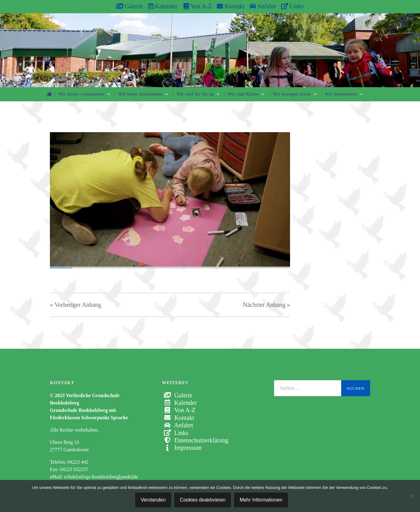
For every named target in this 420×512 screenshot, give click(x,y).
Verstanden (153, 500)
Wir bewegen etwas (292, 94)
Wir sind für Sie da (195, 94)
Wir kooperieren (341, 94)
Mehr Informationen (261, 500)
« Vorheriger (76, 305)
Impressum (182, 448)
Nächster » (267, 305)
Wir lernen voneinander (81, 94)
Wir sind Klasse (244, 94)
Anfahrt (263, 6)
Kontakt (230, 6)
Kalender (163, 6)
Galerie (130, 6)
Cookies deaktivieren (203, 500)
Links (292, 6)
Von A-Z (194, 6)
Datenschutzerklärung (195, 440)
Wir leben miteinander (141, 94)
